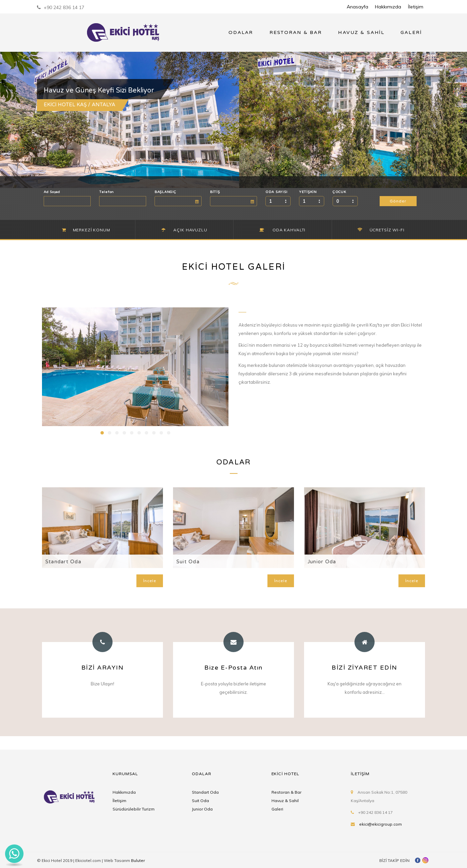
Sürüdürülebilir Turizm (134, 809)
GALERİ (411, 32)
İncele (150, 581)
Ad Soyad (52, 192)
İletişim (416, 7)
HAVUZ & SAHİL (361, 32)
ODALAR (241, 32)
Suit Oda (188, 562)
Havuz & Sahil (285, 801)
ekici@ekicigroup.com (380, 824)
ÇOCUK (339, 192)
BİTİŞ (215, 192)
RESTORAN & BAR (296, 32)
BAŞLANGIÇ (165, 192)
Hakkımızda (388, 7)
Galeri (277, 809)
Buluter (138, 860)
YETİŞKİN (308, 192)
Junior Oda (322, 562)
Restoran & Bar (286, 792)
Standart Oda (63, 562)
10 (169, 433)
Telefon (107, 192)
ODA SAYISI (276, 192)
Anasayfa (357, 7)
